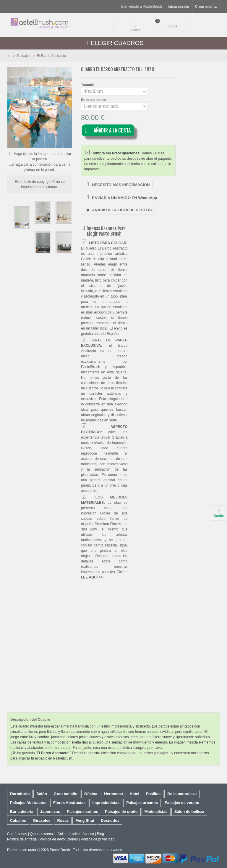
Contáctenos (17, 834)
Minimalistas (156, 812)
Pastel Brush (60, 850)
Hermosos (113, 794)
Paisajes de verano (182, 803)
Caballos (18, 820)
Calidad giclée (68, 834)
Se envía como (94, 100)
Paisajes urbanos (142, 803)
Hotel (135, 794)
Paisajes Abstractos (28, 803)
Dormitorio (20, 794)
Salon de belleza (189, 812)
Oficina (91, 794)
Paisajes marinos (82, 812)
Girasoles (42, 820)
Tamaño (88, 85)
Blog (100, 834)
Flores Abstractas (69, 803)
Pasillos (153, 794)
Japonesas (50, 812)
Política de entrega (22, 839)
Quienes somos (42, 834)
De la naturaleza (182, 794)
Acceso (88, 834)
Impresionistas (106, 803)
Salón (42, 794)
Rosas (63, 820)
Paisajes (24, 56)
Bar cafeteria (22, 812)
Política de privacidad (98, 839)
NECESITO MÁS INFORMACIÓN (117, 184)
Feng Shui (85, 820)
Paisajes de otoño (121, 812)
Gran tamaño (66, 794)
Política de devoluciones (59, 839)
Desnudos (110, 820)
